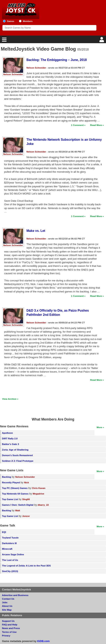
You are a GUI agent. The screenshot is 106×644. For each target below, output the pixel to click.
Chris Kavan (38, 488)
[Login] (102, 41)
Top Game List (10, 499)
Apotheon (7, 433)
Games (11, 21)
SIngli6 (26, 499)
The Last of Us (10, 560)
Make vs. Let (36, 231)
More (99, 427)
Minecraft (7, 549)
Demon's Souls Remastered (17, 455)
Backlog (6, 477)
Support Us (8, 621)
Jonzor (26, 516)
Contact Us (8, 599)
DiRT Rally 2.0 (10, 438)
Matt (18, 510)
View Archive (9, 399)
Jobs (5, 602)
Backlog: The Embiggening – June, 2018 (57, 60)
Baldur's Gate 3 (10, 444)
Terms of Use (9, 632)
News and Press (11, 628)
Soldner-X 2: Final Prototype (18, 461)
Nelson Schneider (13, 74)
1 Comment (77, 125)
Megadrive (38, 494)
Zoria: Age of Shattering (15, 450)
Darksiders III (9, 543)
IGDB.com (43, 641)
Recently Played (11, 482)
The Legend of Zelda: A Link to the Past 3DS (26, 566)
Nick (27, 482)
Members (28, 21)
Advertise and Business (15, 595)
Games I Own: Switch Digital (18, 505)
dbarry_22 (43, 505)
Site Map (7, 610)
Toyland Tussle (10, 538)
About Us (7, 606)
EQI (4, 532)
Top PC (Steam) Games (15, 488)
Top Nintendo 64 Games (15, 494)
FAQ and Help (10, 625)
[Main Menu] (4, 41)
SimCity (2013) (10, 571)
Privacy (6, 636)
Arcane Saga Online (13, 554)
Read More (96, 125)
